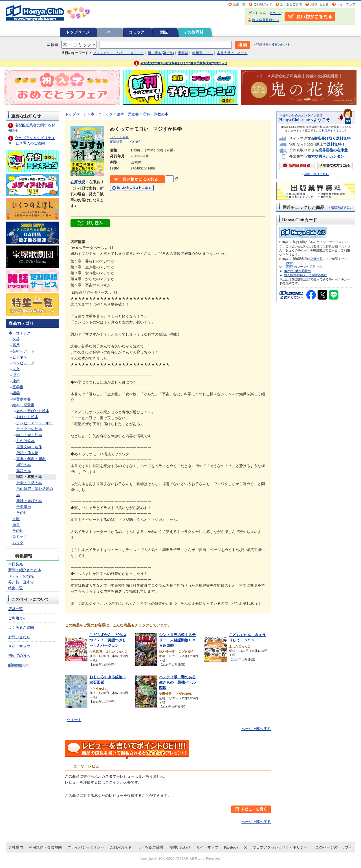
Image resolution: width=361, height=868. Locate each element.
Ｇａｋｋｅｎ (119, 137)
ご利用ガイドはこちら (333, 130)
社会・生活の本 (29, 483)
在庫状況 (78, 182)
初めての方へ (19, 656)
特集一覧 (16, 588)
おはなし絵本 (27, 417)
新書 (16, 525)
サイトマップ (346, 4)
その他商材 (193, 32)
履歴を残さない (342, 207)
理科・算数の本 (29, 477)
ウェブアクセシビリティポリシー (280, 847)
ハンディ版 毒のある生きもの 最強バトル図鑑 (177, 682)
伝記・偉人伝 (27, 453)
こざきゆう (133, 142)
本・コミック (19, 333)
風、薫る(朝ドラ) (161, 53)
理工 (16, 375)
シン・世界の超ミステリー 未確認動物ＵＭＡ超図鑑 (177, 640)
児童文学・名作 (29, 447)
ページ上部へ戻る (256, 729)
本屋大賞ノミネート (232, 53)
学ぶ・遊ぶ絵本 (29, 435)
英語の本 (24, 471)
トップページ (78, 32)
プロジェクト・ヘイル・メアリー (118, 53)
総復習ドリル (202, 53)
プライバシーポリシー (86, 847)
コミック (137, 32)
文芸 (16, 339)
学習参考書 (22, 399)
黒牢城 (183, 53)
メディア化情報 (21, 576)
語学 (16, 393)
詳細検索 (262, 44)
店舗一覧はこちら (316, 174)
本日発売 (16, 564)
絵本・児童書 (23, 405)
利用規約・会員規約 (45, 847)
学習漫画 (24, 507)
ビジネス (20, 357)
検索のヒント (281, 44)
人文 (16, 369)
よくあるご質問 (291, 4)
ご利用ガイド (263, 4)
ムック (18, 543)
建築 (16, 381)
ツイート (74, 720)
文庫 (16, 519)
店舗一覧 (239, 4)
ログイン (275, 13)
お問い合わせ (319, 4)
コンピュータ (23, 363)
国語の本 (24, 465)
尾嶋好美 (116, 142)
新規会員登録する (265, 20)
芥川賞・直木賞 (21, 582)
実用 (16, 345)
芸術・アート (23, 351)
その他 (22, 513)
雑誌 (164, 32)
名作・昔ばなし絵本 (33, 411)
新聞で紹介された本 (25, 570)
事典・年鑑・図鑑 (31, 459)
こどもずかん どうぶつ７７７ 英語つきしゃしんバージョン (108, 640)
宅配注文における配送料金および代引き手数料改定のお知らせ (184, 63)
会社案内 (16, 847)
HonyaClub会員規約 (297, 271)
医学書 (18, 387)
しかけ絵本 (26, 441)
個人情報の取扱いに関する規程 (305, 275)
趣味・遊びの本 (29, 501)
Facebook (231, 847)
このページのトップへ (334, 847)
